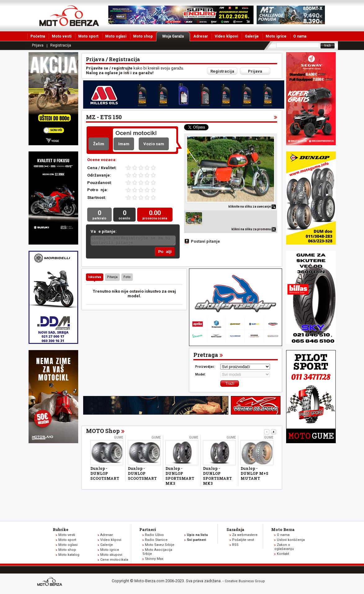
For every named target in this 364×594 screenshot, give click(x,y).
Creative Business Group (245, 582)
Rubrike (61, 531)
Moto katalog (69, 556)
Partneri (148, 531)
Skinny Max (154, 560)
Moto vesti (62, 36)
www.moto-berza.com (51, 583)
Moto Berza (283, 531)
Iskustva (95, 278)
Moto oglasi (116, 36)
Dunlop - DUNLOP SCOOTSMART (105, 475)
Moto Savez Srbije (160, 546)
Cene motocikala (114, 561)
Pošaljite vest (243, 541)
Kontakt (283, 555)
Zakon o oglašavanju (284, 548)
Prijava (38, 45)
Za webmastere (245, 536)
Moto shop (143, 36)
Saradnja (235, 531)
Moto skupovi (111, 556)
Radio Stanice (156, 541)
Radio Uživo (154, 536)
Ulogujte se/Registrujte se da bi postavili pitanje (133, 241)
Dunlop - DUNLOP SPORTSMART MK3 (180, 477)
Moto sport (88, 36)
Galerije (252, 36)
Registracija (61, 45)
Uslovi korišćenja (291, 541)
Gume (119, 439)
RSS (235, 546)
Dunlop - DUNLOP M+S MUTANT (254, 475)
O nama (300, 36)
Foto (127, 278)
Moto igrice (276, 36)
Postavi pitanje (205, 241)
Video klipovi (226, 36)
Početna (38, 36)
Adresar (201, 36)
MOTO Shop (103, 432)
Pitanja (112, 278)
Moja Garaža (176, 36)
